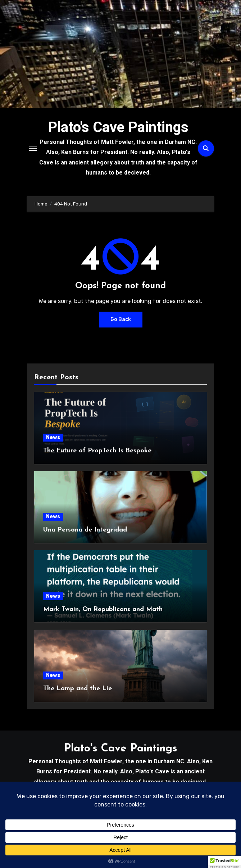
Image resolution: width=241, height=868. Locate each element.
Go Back (121, 319)
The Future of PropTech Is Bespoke (97, 451)
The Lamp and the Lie (78, 689)
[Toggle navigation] (33, 148)
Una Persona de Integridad (85, 530)
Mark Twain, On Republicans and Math (103, 609)
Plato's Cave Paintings (118, 127)
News (53, 437)
